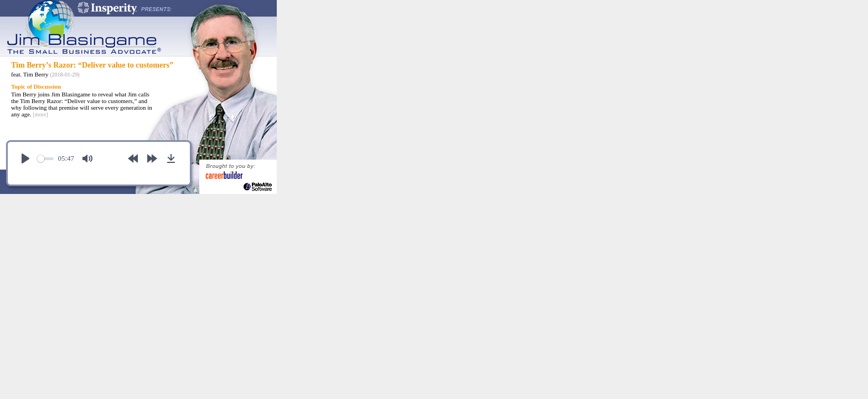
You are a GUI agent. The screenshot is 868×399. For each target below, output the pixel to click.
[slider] (45, 159)
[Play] (25, 158)
